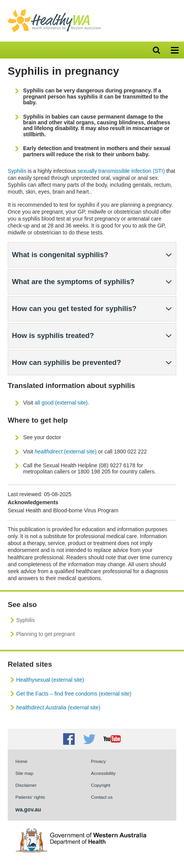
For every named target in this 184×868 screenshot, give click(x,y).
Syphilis (17, 171)
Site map (24, 773)
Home (21, 761)
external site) (58, 707)
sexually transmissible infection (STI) (121, 171)
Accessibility (103, 773)
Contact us (102, 797)
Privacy (98, 761)
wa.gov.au (28, 809)
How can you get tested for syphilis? (74, 309)
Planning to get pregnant (45, 634)
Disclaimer (26, 785)
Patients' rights (30, 797)
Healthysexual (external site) (50, 680)
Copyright (100, 785)
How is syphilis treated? (53, 335)
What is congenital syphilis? (60, 255)
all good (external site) (61, 403)
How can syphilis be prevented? (66, 362)
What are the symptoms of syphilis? (73, 282)
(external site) (66, 452)
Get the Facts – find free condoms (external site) (74, 694)
